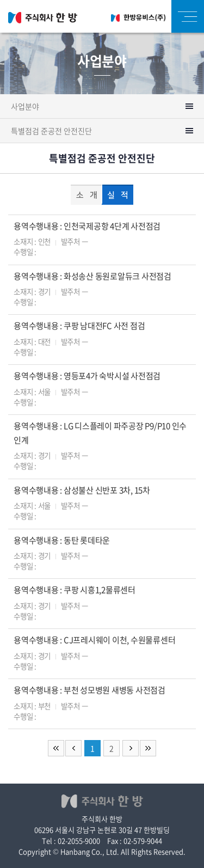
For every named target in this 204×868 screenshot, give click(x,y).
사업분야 (25, 106)
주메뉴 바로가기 (0, 0)
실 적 (118, 195)
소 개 (86, 195)
